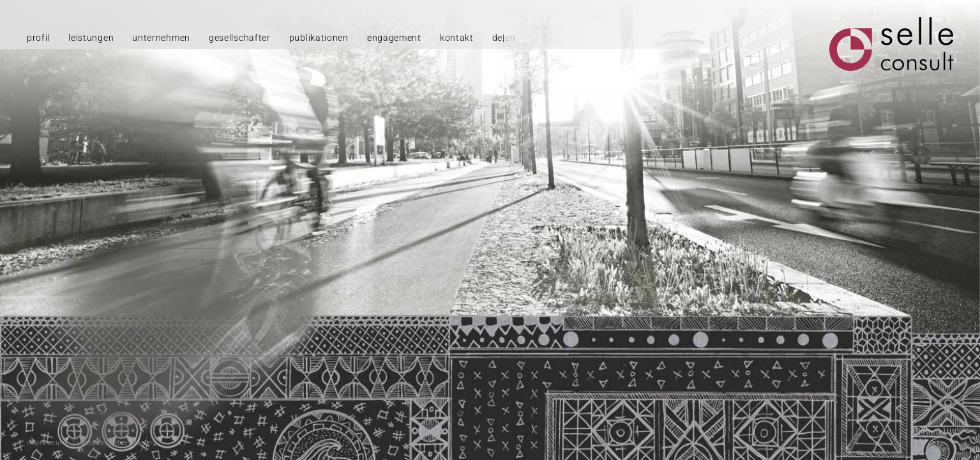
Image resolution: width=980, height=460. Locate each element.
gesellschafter (240, 38)
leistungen (91, 38)
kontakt (457, 38)
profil (38, 38)
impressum (47, 442)
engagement (394, 38)
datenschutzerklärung (119, 442)
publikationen (319, 38)
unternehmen (161, 38)
